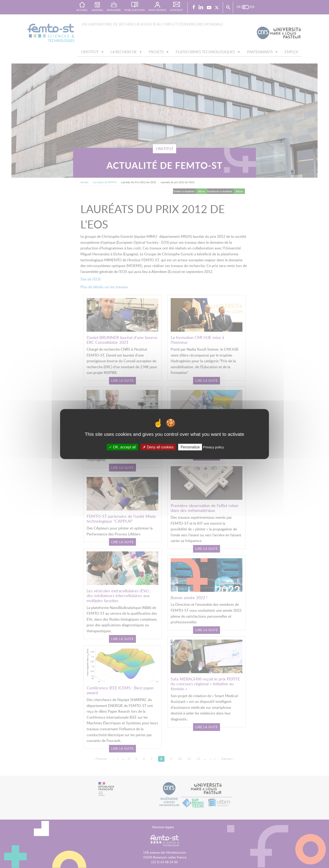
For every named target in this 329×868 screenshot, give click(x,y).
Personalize (190, 447)
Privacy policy (213, 447)
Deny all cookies (158, 447)
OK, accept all (122, 447)
